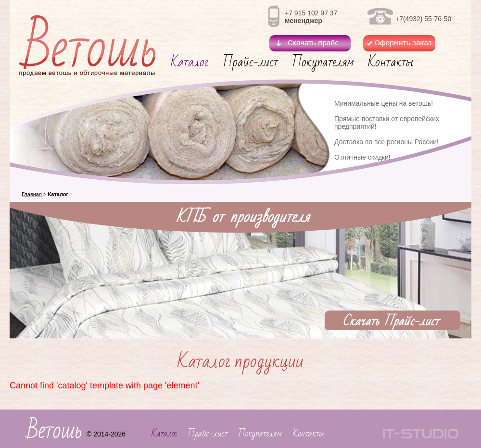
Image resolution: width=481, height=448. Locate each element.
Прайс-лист (251, 62)
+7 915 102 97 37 (311, 13)
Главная (32, 194)
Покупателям (323, 62)
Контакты (391, 62)
